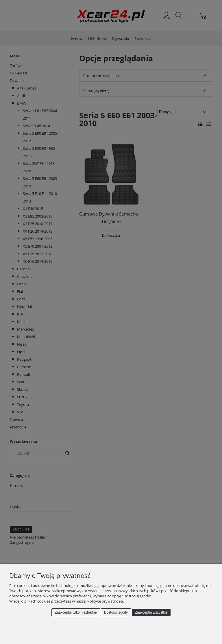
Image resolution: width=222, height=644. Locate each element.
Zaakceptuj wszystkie (151, 612)
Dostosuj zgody (116, 612)
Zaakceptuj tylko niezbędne (76, 612)
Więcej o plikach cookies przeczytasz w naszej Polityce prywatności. (66, 601)
